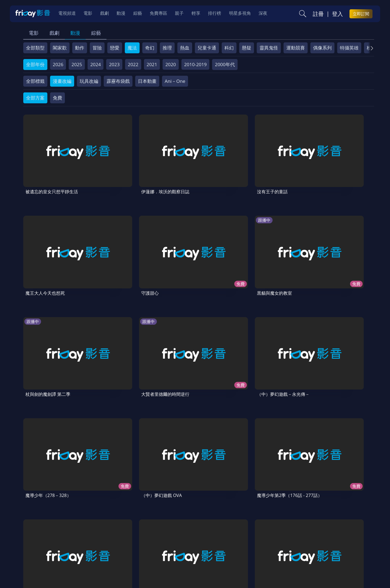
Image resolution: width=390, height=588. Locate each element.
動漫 (75, 33)
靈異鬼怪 (269, 48)
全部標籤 (35, 81)
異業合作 (219, 549)
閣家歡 (60, 48)
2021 (152, 64)
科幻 (229, 48)
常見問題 (109, 549)
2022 (133, 64)
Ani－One (175, 81)
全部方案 (35, 98)
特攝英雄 (349, 48)
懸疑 (247, 48)
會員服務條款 (138, 549)
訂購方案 (319, 549)
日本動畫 (147, 81)
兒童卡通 (207, 48)
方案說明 (85, 549)
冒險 (97, 48)
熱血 (185, 48)
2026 (58, 64)
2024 (96, 64)
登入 (337, 14)
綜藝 (96, 33)
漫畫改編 (62, 81)
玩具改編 (89, 81)
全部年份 (35, 64)
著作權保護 (193, 549)
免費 (57, 98)
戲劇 (54, 33)
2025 (77, 64)
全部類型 (35, 48)
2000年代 (225, 64)
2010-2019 (196, 64)
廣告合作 (272, 549)
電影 (34, 33)
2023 (114, 64)
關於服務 (37, 549)
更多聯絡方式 (332, 570)
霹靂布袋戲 (118, 81)
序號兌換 (61, 549)
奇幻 (150, 48)
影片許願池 (246, 549)
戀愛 (115, 48)
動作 (80, 48)
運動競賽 (296, 48)
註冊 (318, 14)
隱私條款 (166, 549)
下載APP (296, 549)
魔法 (132, 48)
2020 (171, 64)
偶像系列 (322, 48)
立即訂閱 (361, 14)
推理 (167, 48)
